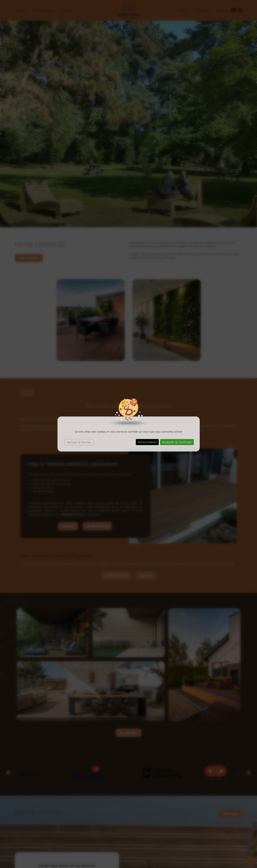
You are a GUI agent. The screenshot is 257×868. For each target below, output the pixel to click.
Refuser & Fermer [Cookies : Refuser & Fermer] (79, 442)
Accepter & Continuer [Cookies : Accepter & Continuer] (177, 442)
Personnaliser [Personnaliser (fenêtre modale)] (147, 442)
